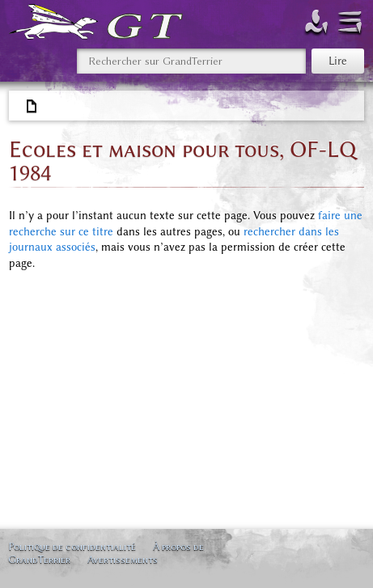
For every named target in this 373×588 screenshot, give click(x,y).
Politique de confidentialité (72, 546)
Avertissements (123, 559)
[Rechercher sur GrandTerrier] (191, 61)
